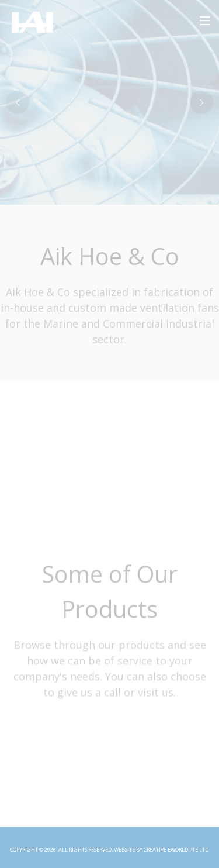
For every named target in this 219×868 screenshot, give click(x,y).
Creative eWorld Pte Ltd (176, 850)
